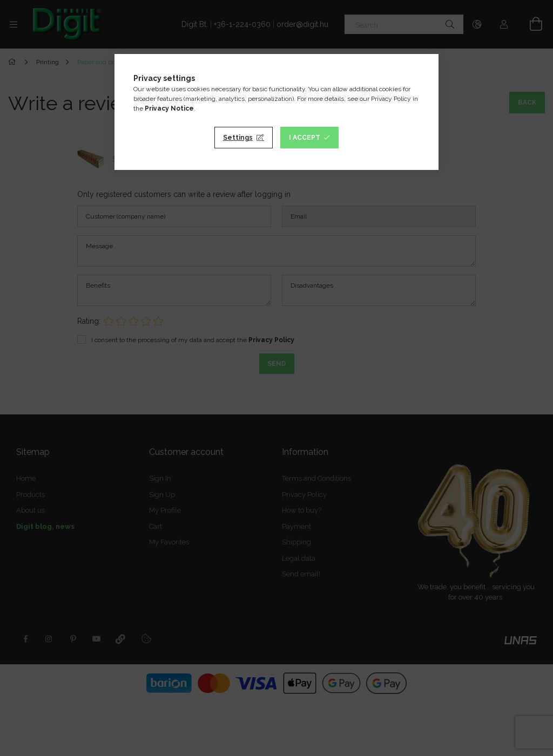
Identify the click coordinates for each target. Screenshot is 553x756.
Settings (238, 138)
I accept (305, 138)
